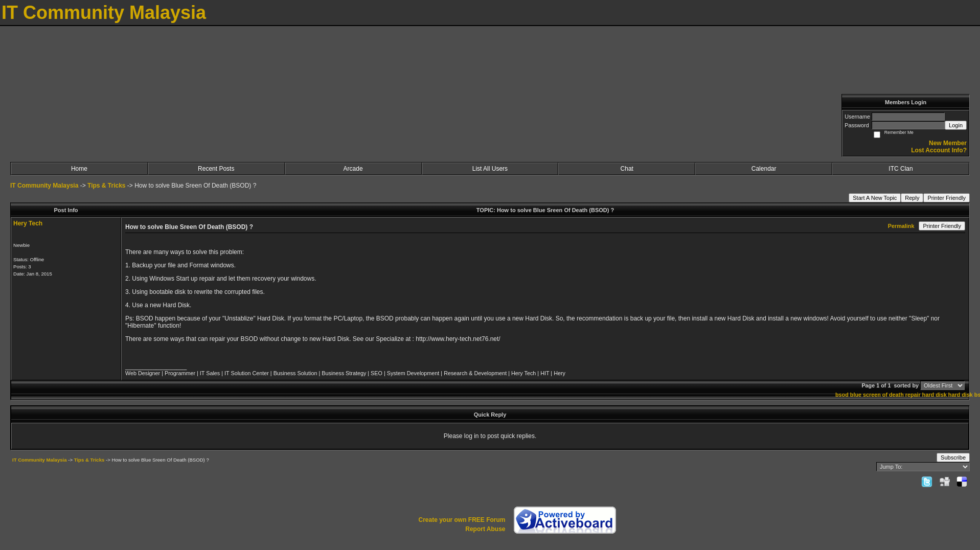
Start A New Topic (875, 198)
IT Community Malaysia (44, 186)
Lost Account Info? (939, 150)
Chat (627, 169)
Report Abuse (485, 529)
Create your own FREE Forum (462, 520)
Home (79, 169)
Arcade (353, 169)
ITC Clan (901, 169)
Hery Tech (28, 223)
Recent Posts (216, 169)
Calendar (764, 169)
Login (956, 125)
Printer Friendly (947, 198)
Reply (912, 198)
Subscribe (953, 457)
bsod (842, 395)
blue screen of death (877, 395)
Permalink (901, 226)
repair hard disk (926, 395)
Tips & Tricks (106, 186)
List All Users (490, 169)
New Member (948, 143)
